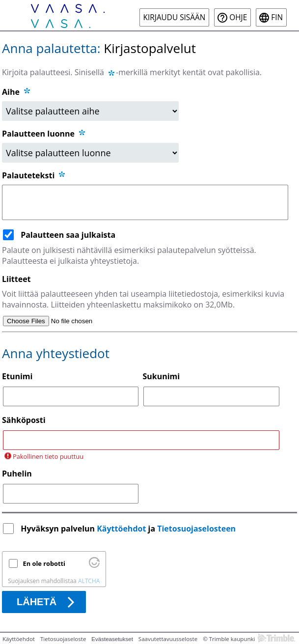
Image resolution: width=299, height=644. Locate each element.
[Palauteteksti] (145, 202)
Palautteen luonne (44, 134)
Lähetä (37, 602)
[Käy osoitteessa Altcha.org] (94, 565)
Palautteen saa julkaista (68, 235)
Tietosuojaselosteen (196, 529)
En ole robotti (44, 563)
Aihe (11, 92)
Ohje (238, 17)
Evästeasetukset (112, 639)
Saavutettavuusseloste (168, 639)
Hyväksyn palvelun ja (129, 529)
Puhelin (17, 474)
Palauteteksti (34, 175)
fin (277, 17)
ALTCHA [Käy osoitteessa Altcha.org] (89, 581)
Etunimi (17, 376)
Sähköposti (24, 420)
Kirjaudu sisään (175, 17)
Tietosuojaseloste (63, 639)
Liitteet (16, 279)
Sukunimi (161, 376)
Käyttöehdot (121, 529)
